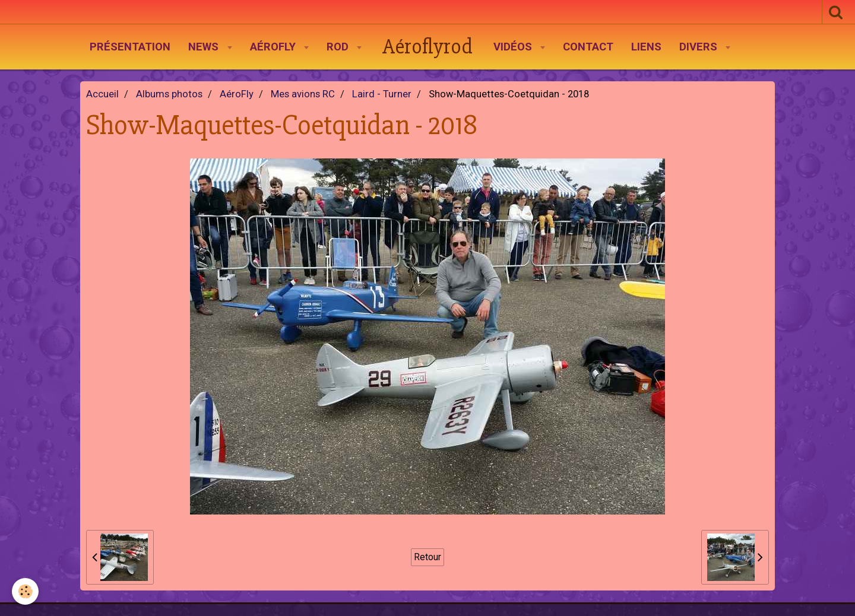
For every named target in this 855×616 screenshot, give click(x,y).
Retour (427, 557)
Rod (339, 47)
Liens (646, 47)
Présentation (130, 47)
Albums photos (169, 94)
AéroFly (274, 47)
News (205, 47)
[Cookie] (25, 591)
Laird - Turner (382, 94)
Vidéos (514, 47)
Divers (700, 47)
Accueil (102, 94)
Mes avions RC (303, 94)
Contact (588, 47)
